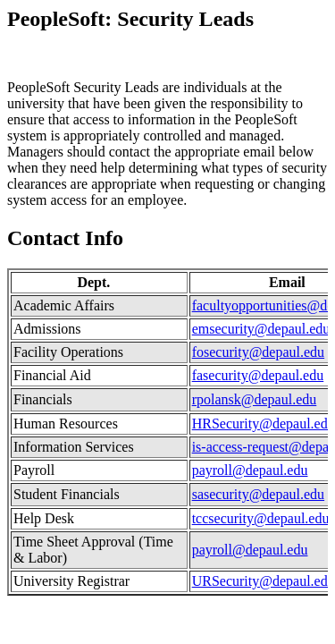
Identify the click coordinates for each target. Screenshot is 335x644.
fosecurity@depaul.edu (258, 352)
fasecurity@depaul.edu (258, 375)
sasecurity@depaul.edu (258, 494)
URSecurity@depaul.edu (264, 581)
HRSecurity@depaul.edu (264, 424)
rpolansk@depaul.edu (255, 399)
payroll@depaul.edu (250, 470)
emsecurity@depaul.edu (261, 329)
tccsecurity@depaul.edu (261, 518)
